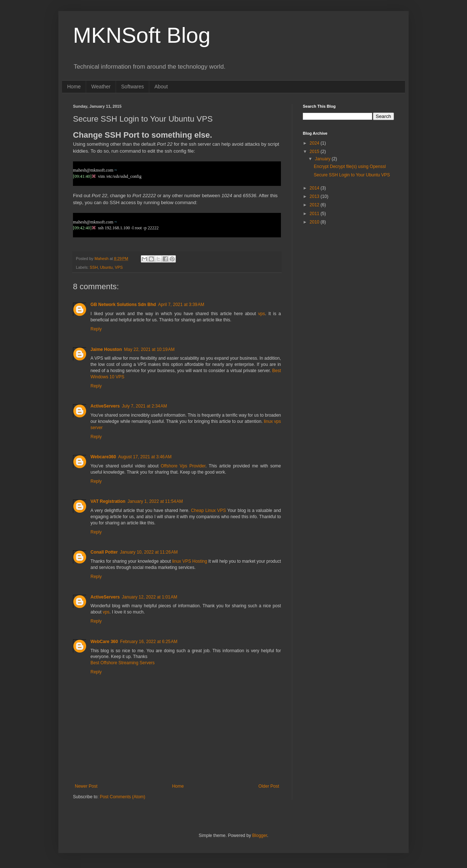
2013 (315, 196)
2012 (315, 205)
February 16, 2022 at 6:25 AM (149, 642)
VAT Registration (108, 501)
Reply (96, 329)
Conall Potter (104, 552)
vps (262, 314)
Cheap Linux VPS (208, 511)
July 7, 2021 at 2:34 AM (144, 406)
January (323, 159)
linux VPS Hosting (190, 561)
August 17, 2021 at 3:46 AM (145, 457)
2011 (315, 214)
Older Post (269, 786)
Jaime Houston (106, 349)
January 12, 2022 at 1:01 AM (150, 597)
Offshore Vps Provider (183, 466)
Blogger (260, 836)
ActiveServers (105, 406)
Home (74, 87)
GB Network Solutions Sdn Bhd (123, 305)
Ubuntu (106, 267)
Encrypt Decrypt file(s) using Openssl (350, 167)
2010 (315, 222)
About (161, 87)
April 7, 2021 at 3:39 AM (181, 305)
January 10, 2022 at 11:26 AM (149, 552)
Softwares (132, 87)
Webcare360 (103, 457)
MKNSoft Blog (142, 35)
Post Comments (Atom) (122, 797)
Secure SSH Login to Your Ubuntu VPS (352, 175)
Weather (101, 87)
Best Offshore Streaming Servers (123, 663)
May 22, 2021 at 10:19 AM (149, 349)
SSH (94, 267)
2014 (315, 188)
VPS (119, 267)
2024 (315, 143)
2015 (315, 152)
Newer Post (86, 786)
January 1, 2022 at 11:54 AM (155, 501)
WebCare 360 (104, 642)
